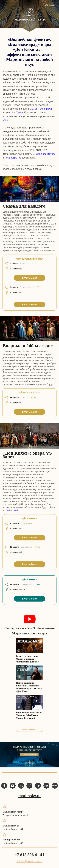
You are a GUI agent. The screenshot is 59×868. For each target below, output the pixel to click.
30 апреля (46, 109)
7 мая (20, 113)
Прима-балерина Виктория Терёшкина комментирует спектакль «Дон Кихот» (29, 687)
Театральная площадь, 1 (15, 815)
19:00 (15, 510)
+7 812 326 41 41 (30, 855)
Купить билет (29, 278)
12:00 (7, 510)
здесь (6, 120)
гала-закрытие (13, 158)
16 (36, 109)
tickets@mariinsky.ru (29, 861)
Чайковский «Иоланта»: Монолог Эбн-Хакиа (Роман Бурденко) (29, 715)
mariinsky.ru (29, 796)
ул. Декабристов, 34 (13, 829)
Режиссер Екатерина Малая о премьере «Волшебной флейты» (28, 659)
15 (32, 109)
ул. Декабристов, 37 (13, 843)
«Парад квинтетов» (44, 154)
